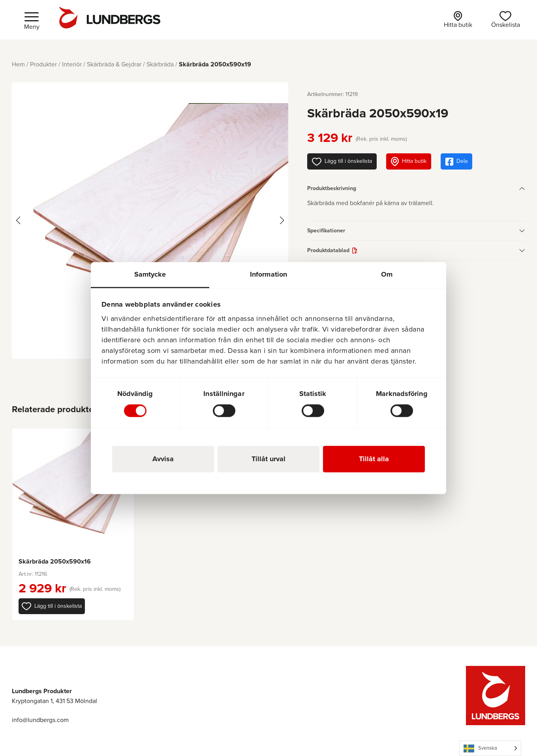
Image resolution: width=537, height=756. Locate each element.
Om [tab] (387, 274)
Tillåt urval (268, 459)
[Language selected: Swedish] (490, 748)
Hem (18, 64)
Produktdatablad (328, 250)
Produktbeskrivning (332, 188)
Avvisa (163, 459)
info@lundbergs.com (40, 720)
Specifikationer (326, 231)
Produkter (43, 64)
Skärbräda (160, 64)
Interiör (72, 64)
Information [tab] (268, 274)
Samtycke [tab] (150, 274)
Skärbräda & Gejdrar (114, 64)
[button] (52, 606)
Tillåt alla (374, 459)
